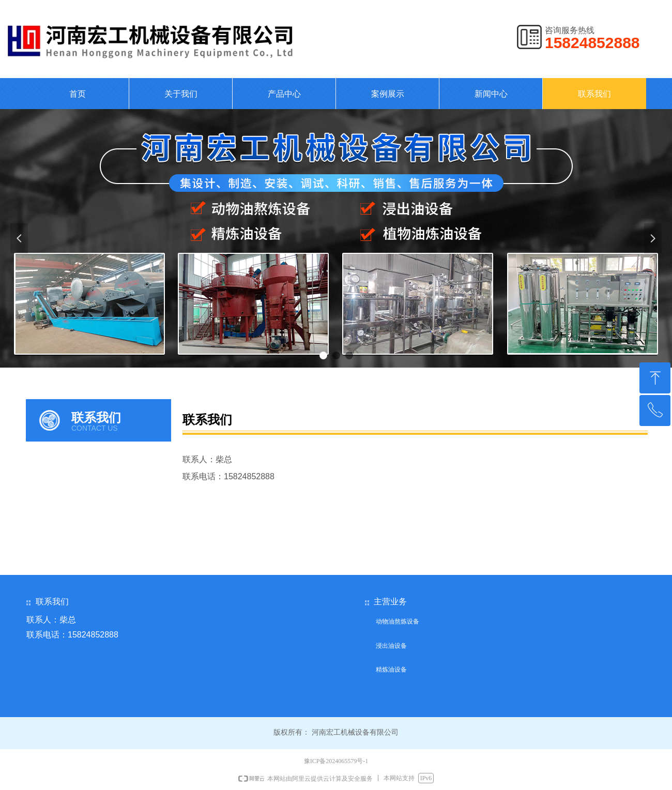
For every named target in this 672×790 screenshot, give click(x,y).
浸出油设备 (391, 646)
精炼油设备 (391, 670)
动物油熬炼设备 (398, 621)
